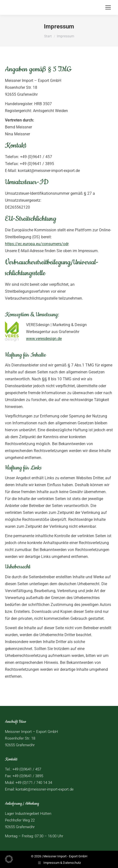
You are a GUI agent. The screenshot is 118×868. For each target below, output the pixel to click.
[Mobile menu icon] (108, 7)
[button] (9, 859)
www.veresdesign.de (44, 339)
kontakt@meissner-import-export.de (45, 789)
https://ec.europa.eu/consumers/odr (37, 244)
